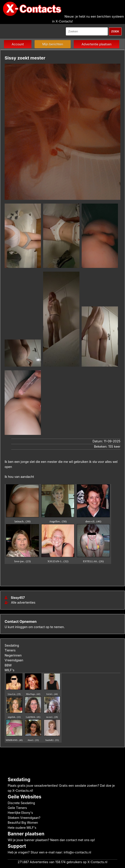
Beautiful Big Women (23, 823)
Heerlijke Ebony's (20, 813)
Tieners (10, 650)
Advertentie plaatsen (96, 44)
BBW (8, 665)
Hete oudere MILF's (22, 828)
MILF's (9, 670)
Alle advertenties (20, 602)
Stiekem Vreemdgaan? (24, 818)
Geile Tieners (17, 808)
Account (18, 44)
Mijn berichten (53, 44)
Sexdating (12, 645)
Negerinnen (13, 655)
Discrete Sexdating (21, 803)
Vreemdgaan (14, 660)
